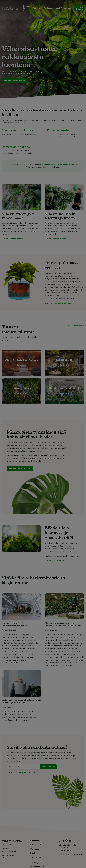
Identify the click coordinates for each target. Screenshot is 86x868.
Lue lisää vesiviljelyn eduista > (59, 303)
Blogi (58, 8)
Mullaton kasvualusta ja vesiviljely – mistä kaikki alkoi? (64, 624)
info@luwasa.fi (8, 858)
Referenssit (38, 8)
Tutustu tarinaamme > (55, 560)
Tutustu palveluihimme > (56, 239)
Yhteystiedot (67, 8)
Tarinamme (49, 8)
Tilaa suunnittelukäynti (15, 81)
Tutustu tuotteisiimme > (13, 239)
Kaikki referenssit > (75, 326)
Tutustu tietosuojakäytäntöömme (23, 772)
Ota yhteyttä (79, 8)
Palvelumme (36, 840)
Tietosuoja (35, 863)
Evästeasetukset (37, 867)
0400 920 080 (8, 855)
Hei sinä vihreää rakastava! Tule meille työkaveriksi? (21, 701)
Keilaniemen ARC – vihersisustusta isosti (15, 624)
